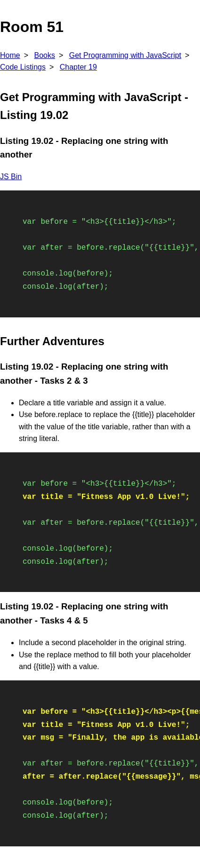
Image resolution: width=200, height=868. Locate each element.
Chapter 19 (78, 67)
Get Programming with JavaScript (125, 55)
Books (44, 55)
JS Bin (11, 177)
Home (10, 55)
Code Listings (23, 67)
